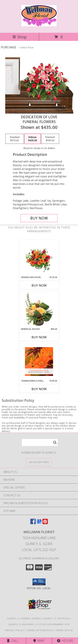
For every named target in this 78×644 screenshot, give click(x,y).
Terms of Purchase (40, 630)
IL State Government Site (53, 624)
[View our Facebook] (33, 523)
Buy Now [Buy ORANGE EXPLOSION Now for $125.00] (39, 285)
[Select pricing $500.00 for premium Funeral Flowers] (50, 139)
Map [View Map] (39, 641)
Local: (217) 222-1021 (39, 550)
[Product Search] (40, 442)
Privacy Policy (15, 630)
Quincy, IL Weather (21, 624)
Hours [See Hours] (65, 641)
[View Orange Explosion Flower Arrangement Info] (39, 258)
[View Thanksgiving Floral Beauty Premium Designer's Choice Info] (39, 361)
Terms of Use (64, 630)
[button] (39, 582)
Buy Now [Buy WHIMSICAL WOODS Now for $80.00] (39, 337)
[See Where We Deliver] (39, 462)
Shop (20, 37)
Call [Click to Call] (13, 641)
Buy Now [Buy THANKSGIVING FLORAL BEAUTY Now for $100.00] (39, 389)
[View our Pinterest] (45, 523)
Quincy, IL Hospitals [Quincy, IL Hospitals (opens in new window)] (57, 618)
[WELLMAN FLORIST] (39, 24)
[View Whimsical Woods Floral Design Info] (39, 310)
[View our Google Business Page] (39, 523)
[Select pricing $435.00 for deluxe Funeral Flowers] (33, 139)
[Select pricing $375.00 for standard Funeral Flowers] (15, 139)
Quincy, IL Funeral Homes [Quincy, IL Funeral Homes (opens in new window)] (24, 618)
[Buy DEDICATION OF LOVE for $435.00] (39, 218)
